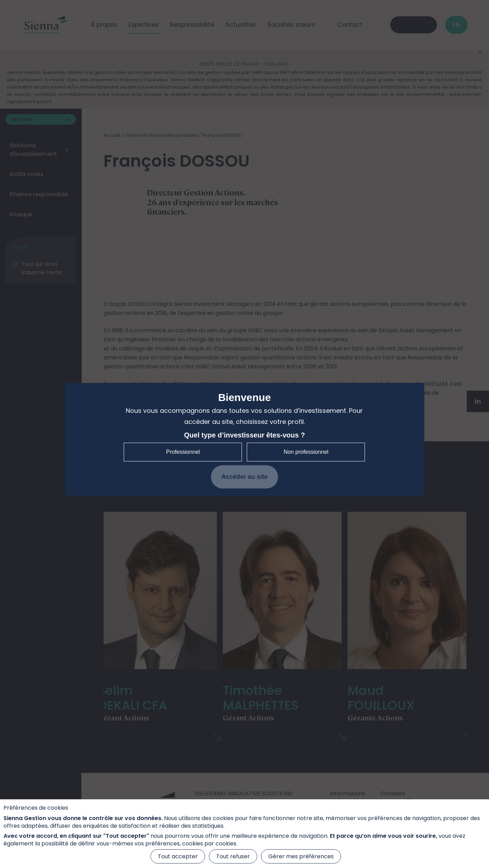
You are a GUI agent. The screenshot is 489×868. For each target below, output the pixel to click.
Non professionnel (306, 452)
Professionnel (183, 452)
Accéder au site (244, 477)
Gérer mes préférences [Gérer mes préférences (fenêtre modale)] (301, 856)
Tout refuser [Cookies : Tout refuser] (233, 856)
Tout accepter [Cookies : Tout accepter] (178, 856)
